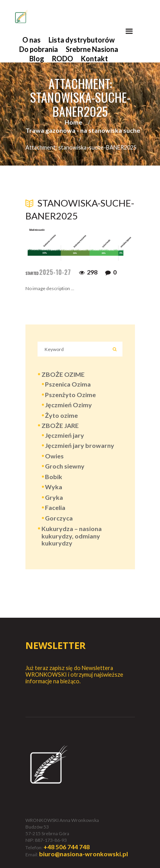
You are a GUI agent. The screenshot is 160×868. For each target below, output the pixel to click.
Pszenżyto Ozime (70, 395)
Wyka (54, 487)
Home (73, 122)
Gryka (54, 497)
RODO (63, 59)
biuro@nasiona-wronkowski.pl (84, 854)
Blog (37, 59)
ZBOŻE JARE (60, 425)
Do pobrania (39, 49)
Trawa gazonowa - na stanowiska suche (83, 130)
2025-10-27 (55, 272)
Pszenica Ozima (68, 384)
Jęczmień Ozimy (68, 405)
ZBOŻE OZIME (63, 374)
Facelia (55, 507)
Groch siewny (65, 466)
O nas (31, 40)
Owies (54, 456)
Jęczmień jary (65, 435)
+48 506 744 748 (67, 847)
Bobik (54, 477)
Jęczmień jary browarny (80, 445)
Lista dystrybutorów (82, 40)
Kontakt (94, 59)
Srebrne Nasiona (92, 49)
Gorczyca (59, 518)
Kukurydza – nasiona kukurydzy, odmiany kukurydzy (72, 536)
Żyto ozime (61, 415)
